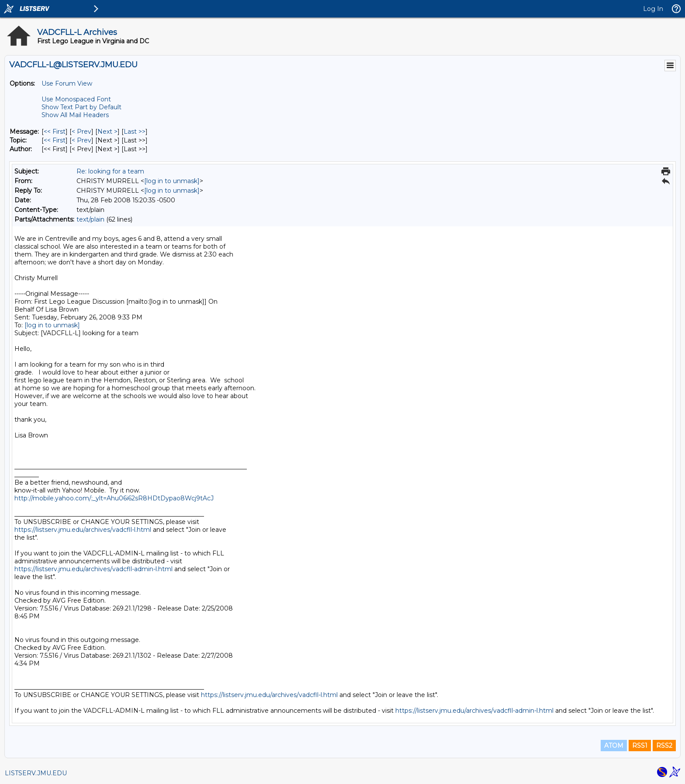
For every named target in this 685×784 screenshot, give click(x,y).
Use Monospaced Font (76, 99)
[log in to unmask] (172, 181)
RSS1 (640, 746)
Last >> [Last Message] (135, 132)
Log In (653, 9)
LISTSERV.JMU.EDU (36, 773)
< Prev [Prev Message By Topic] (81, 140)
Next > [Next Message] (107, 132)
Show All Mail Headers (75, 115)
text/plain (90, 219)
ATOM (614, 746)
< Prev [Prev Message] (81, 132)
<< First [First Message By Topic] (55, 140)
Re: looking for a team (110, 171)
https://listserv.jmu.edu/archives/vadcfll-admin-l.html (93, 569)
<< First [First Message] (55, 132)
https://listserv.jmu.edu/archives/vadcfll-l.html (83, 530)
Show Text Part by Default (81, 107)
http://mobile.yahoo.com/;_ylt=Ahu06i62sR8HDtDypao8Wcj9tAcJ (114, 498)
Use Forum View (67, 83)
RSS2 (664, 746)
